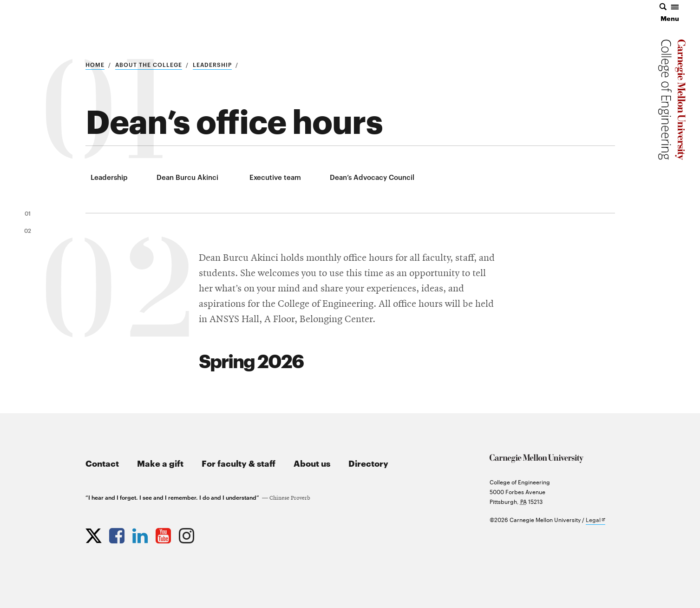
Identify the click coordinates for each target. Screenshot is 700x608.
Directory (368, 463)
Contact (102, 463)
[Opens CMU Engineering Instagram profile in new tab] (188, 534)
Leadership (212, 64)
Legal (595, 520)
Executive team (275, 177)
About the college (149, 64)
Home (95, 64)
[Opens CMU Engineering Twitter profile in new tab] (95, 534)
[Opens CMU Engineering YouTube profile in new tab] (164, 534)
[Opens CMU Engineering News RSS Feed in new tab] (211, 534)
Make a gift (160, 463)
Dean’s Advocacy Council (372, 177)
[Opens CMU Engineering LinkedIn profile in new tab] (141, 534)
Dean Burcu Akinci (187, 177)
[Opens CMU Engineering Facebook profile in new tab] (118, 534)
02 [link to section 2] (28, 230)
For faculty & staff (239, 463)
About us (312, 463)
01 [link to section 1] (28, 213)
